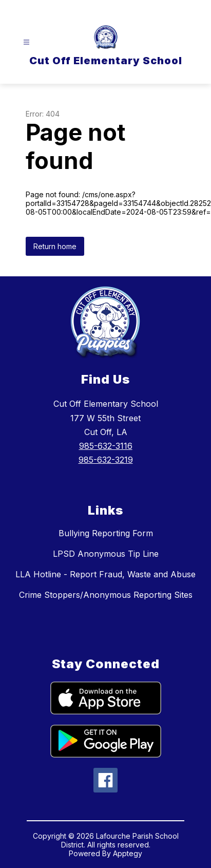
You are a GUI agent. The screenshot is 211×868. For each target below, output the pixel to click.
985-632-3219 (106, 460)
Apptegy (128, 853)
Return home (55, 246)
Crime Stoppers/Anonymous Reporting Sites (106, 595)
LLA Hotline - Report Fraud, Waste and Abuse (106, 574)
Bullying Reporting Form (106, 533)
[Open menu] (26, 42)
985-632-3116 (106, 446)
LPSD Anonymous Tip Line (106, 554)
